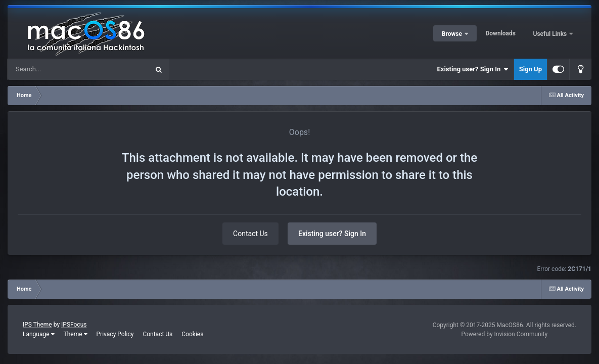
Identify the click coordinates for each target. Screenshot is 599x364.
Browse (453, 34)
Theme (76, 334)
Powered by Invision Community (504, 334)
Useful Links (551, 34)
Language (39, 334)
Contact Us (250, 234)
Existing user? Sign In (473, 69)
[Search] (53, 69)
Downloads (501, 33)
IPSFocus (74, 325)
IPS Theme (37, 325)
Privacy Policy (115, 334)
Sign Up (531, 69)
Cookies (192, 334)
